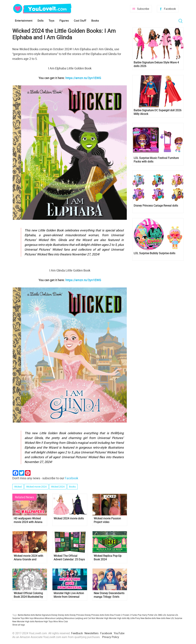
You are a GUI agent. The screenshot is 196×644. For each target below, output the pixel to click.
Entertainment (24, 21)
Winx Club (63, 621)
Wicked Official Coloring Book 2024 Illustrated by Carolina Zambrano (28, 595)
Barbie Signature (43, 615)
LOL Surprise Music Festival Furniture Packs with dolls (156, 160)
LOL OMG (158, 615)
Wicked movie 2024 (36, 487)
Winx (56, 621)
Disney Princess (77, 615)
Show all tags (19, 625)
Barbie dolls (30, 615)
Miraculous (39, 618)
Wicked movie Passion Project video (107, 520)
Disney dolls (63, 615)
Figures (64, 21)
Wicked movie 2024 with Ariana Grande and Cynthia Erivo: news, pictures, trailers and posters (28, 558)
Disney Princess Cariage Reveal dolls (156, 206)
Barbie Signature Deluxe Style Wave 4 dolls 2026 (156, 64)
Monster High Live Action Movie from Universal (69, 595)
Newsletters (91, 633)
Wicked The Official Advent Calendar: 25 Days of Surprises (69, 558)
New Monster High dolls (23, 621)
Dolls (41, 21)
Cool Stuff (80, 21)
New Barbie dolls (148, 618)
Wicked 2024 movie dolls (69, 518)
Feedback (77, 633)
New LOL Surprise (174, 618)
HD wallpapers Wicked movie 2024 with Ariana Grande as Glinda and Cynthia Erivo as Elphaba (29, 520)
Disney (54, 615)
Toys (51, 21)
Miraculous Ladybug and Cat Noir (80, 618)
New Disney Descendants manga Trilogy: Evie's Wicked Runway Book (109, 595)
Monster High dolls (118, 618)
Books (95, 21)
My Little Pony (133, 618)
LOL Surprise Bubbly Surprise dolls (154, 253)
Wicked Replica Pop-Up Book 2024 (108, 558)
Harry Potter (148, 615)
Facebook (170, 9)
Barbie (21, 615)
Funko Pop (136, 615)
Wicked (18, 487)
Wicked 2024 (58, 487)
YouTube (119, 633)
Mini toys (29, 618)
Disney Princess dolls (94, 615)
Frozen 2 (127, 615)
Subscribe (143, 9)
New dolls (161, 618)
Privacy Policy (111, 637)
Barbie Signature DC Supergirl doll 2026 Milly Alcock (158, 112)
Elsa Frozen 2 (116, 615)
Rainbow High (41, 621)
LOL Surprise (169, 615)
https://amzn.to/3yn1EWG (83, 78)
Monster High (102, 618)
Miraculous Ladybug (54, 618)
